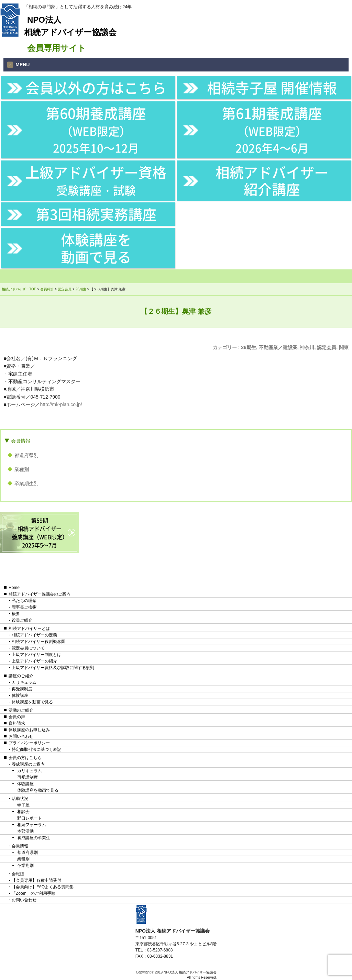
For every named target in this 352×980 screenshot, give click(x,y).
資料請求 (17, 723)
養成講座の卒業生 (34, 838)
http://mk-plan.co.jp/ (61, 404)
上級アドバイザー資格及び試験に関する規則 (53, 668)
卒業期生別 (26, 483)
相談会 (23, 812)
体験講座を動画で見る (96, 248)
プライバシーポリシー (29, 743)
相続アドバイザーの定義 (34, 635)
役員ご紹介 (22, 620)
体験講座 (20, 695)
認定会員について (28, 648)
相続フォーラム (32, 825)
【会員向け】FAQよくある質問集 (43, 887)
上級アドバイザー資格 (96, 180)
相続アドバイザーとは (29, 628)
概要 (16, 614)
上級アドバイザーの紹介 (34, 661)
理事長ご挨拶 (24, 607)
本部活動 (25, 831)
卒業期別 (25, 866)
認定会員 (327, 347)
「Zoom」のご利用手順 (34, 893)
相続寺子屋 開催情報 (272, 87)
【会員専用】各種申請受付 (36, 880)
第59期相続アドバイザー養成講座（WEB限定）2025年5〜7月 (40, 533)
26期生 (249, 347)
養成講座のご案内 (28, 764)
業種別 (22, 469)
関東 (344, 347)
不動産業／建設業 (278, 347)
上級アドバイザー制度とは (36, 655)
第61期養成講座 (272, 129)
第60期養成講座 (96, 129)
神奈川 (307, 347)
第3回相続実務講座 (96, 214)
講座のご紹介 (21, 676)
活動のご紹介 (21, 710)
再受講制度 (22, 689)
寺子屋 (23, 805)
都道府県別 (26, 455)
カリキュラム (24, 682)
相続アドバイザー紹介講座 (272, 180)
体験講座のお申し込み (29, 730)
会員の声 (17, 717)
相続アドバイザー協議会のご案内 (40, 594)
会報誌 (18, 874)
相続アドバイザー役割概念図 (38, 642)
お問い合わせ (21, 736)
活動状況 (20, 799)
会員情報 (21, 441)
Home (14, 588)
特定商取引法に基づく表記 (36, 749)
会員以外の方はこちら (96, 87)
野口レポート (30, 818)
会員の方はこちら (25, 758)
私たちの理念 (24, 601)
